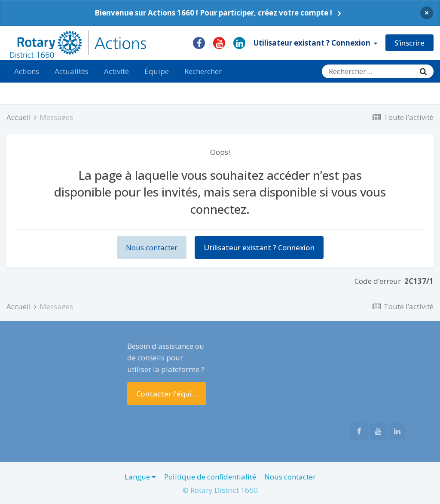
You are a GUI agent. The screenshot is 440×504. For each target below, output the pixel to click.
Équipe (157, 71)
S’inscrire (409, 43)
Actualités (72, 71)
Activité (116, 71)
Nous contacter (152, 247)
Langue (140, 477)
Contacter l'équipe (168, 394)
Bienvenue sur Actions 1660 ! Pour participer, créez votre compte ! (213, 13)
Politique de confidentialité (210, 477)
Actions (27, 71)
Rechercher (203, 71)
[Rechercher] (367, 71)
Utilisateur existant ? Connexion (315, 43)
